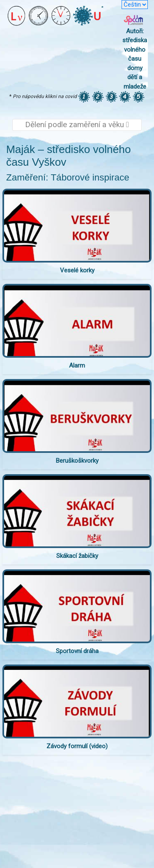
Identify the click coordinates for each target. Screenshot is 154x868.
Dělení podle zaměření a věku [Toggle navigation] (77, 125)
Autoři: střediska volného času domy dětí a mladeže (135, 59)
